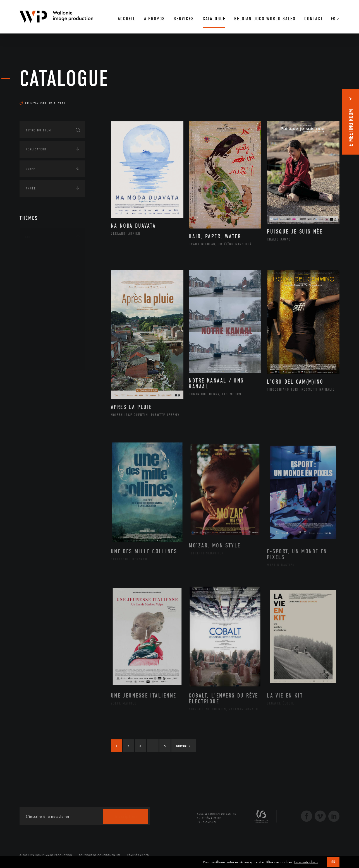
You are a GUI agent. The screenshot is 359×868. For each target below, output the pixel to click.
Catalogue (64, 79)
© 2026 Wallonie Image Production (46, 855)
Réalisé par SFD (138, 855)
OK (333, 862)
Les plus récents (326, 98)
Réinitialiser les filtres (42, 103)
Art (28, 237)
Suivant (183, 746)
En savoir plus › (306, 862)
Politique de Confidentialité (100, 855)
